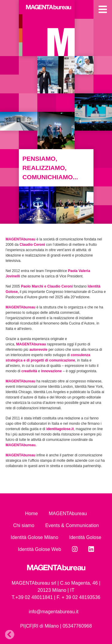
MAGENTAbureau (68, 513)
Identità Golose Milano (34, 537)
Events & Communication (72, 525)
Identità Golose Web (40, 549)
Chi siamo (24, 525)
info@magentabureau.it (54, 612)
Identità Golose (85, 537)
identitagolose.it (60, 429)
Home (32, 513)
